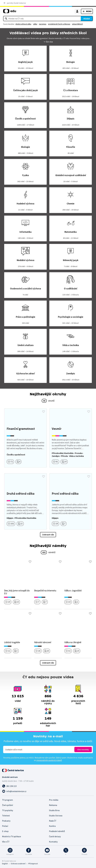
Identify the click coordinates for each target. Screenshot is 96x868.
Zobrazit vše (48, 535)
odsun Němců (77, 24)
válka (35, 24)
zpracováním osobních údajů (49, 760)
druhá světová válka (23, 24)
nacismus (43, 24)
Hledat (87, 19)
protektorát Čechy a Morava (59, 24)
